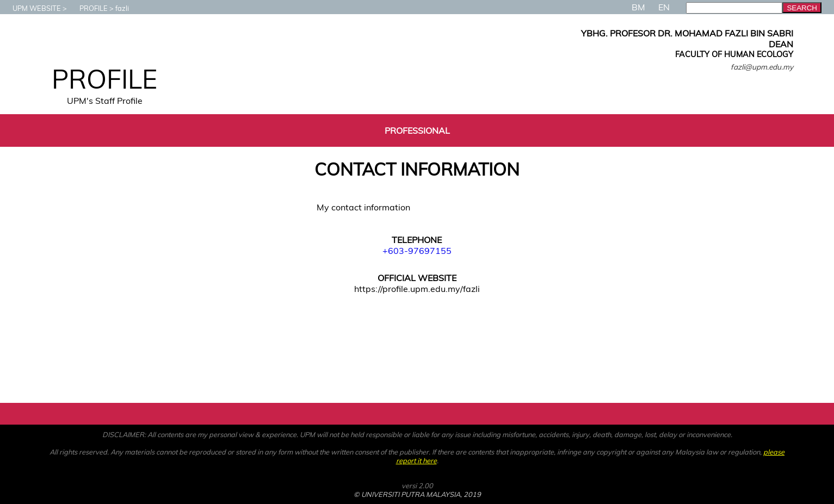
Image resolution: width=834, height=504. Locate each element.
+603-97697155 (417, 251)
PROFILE (88, 8)
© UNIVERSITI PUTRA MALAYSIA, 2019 (417, 494)
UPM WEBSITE (31, 8)
